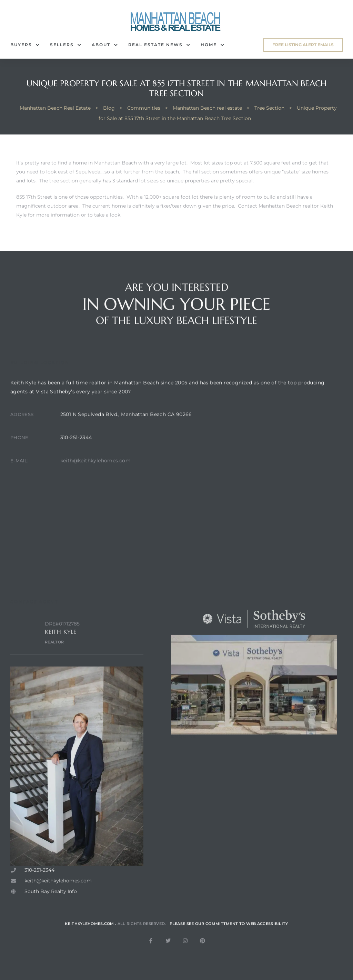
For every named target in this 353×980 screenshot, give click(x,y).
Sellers (66, 45)
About (105, 45)
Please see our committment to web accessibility (229, 933)
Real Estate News (159, 45)
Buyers (25, 45)
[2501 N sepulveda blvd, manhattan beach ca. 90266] (187, 540)
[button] (303, 45)
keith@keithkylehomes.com (96, 476)
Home (213, 45)
